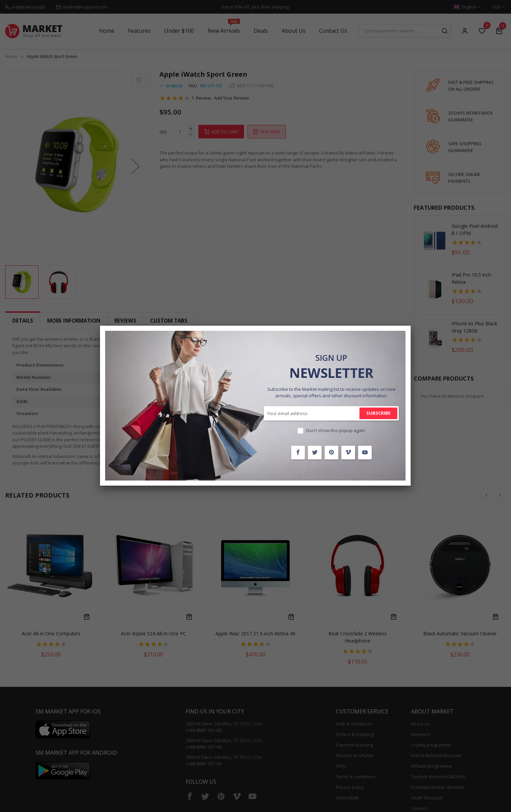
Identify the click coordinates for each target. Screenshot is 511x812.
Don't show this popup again (336, 430)
